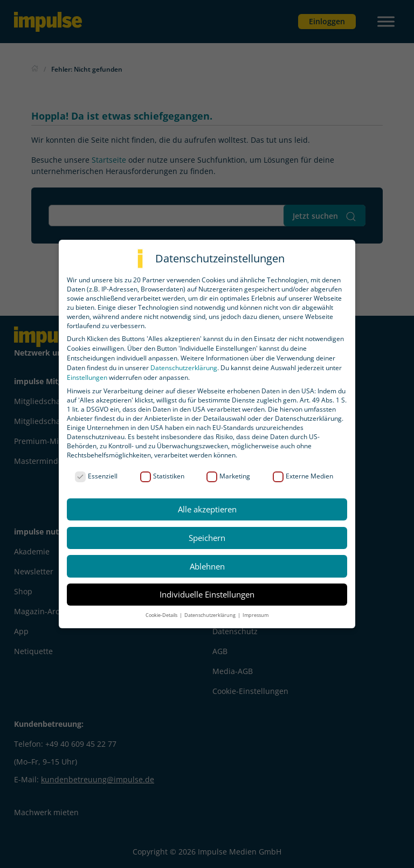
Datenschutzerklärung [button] (211, 615)
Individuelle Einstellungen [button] (207, 594)
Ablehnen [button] (207, 566)
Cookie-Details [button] (162, 615)
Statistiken (162, 476)
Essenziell (96, 476)
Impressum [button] (256, 615)
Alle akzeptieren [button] (207, 509)
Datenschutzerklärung (184, 368)
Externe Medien (303, 476)
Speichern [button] (207, 538)
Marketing (228, 476)
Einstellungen (87, 377)
